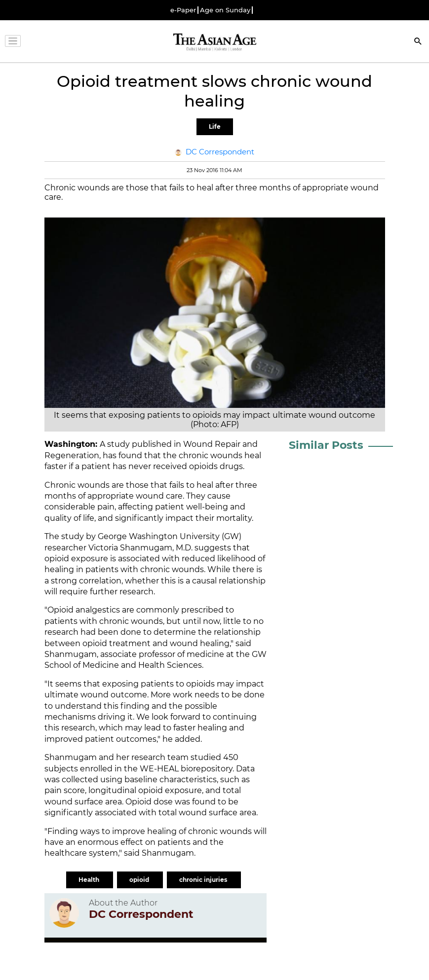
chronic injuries (204, 880)
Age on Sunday (225, 10)
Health (90, 880)
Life (215, 127)
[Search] (418, 42)
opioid (140, 880)
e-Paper (183, 10)
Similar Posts (326, 445)
